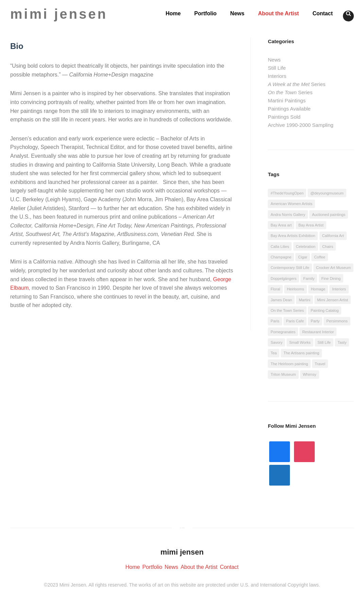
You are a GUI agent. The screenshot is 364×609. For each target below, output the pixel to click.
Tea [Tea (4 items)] (274, 353)
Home (173, 13)
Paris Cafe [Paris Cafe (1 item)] (295, 321)
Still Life (277, 68)
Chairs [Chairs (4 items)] (328, 247)
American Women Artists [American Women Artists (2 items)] (291, 204)
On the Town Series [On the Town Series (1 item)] (287, 310)
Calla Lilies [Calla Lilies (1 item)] (280, 247)
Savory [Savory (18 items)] (276, 342)
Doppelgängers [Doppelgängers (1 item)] (283, 278)
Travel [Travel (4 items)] (320, 364)
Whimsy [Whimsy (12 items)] (310, 374)
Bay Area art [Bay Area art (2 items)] (281, 225)
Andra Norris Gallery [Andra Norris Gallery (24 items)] (288, 215)
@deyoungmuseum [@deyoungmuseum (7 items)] (327, 193)
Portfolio (206, 13)
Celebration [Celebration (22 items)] (306, 247)
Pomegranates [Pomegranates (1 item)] (283, 332)
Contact (323, 13)
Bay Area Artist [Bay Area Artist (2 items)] (311, 225)
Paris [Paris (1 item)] (275, 321)
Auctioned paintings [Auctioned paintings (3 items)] (329, 215)
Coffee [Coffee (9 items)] (320, 257)
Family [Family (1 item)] (309, 278)
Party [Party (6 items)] (315, 321)
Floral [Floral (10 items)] (275, 289)
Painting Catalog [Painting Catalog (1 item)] (325, 310)
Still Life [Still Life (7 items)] (324, 342)
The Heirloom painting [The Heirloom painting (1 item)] (289, 364)
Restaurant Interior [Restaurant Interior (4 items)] (318, 332)
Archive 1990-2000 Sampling (301, 125)
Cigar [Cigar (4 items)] (303, 257)
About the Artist (278, 13)
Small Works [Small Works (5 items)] (300, 342)
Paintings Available (289, 109)
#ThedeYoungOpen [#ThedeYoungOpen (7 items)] (287, 193)
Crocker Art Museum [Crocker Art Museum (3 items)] (334, 268)
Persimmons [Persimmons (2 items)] (337, 321)
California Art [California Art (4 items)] (333, 236)
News (237, 13)
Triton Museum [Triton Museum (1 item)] (283, 374)
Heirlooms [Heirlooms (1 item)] (296, 289)
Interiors (277, 76)
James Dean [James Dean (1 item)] (281, 300)
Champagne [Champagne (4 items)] (281, 257)
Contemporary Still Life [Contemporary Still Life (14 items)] (290, 268)
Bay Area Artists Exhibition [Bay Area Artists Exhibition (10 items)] (293, 236)
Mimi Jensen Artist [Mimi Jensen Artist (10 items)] (333, 300)
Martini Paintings (287, 100)
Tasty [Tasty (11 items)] (342, 342)
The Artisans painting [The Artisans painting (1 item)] (301, 353)
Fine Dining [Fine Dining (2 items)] (331, 278)
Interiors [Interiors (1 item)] (339, 289)
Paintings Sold (284, 117)
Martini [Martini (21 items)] (305, 300)
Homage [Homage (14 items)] (318, 289)
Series (297, 84)
